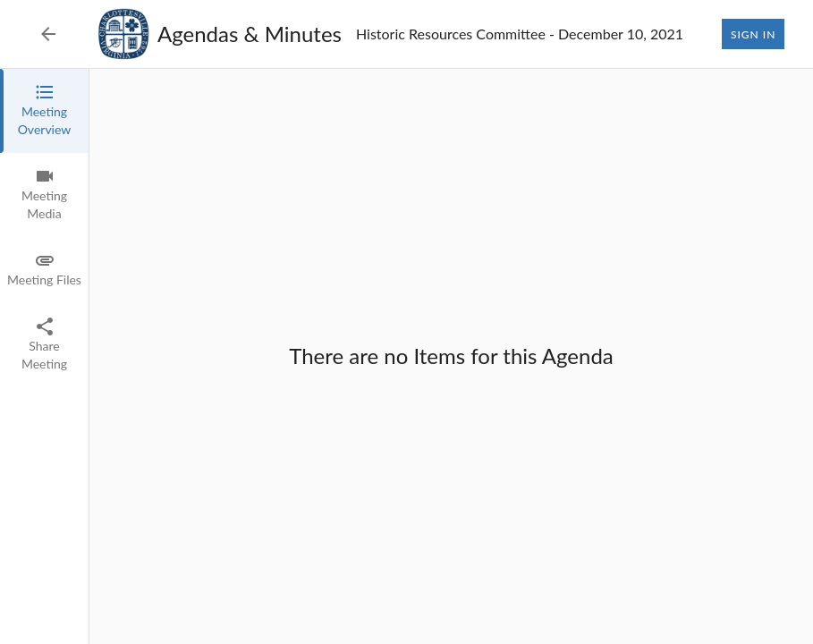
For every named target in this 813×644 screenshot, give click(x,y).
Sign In (753, 34)
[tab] (44, 111)
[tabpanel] (451, 356)
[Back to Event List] (48, 34)
